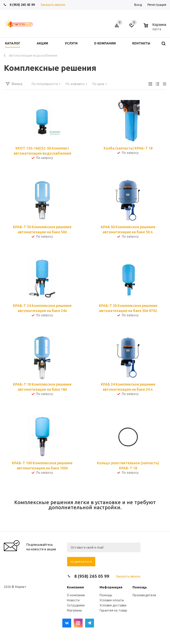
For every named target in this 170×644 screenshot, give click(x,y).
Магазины (74, 610)
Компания (75, 587)
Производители (144, 595)
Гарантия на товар (113, 610)
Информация (111, 587)
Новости (73, 600)
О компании (76, 595)
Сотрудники (76, 605)
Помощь (140, 587)
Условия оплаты (112, 600)
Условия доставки (113, 605)
